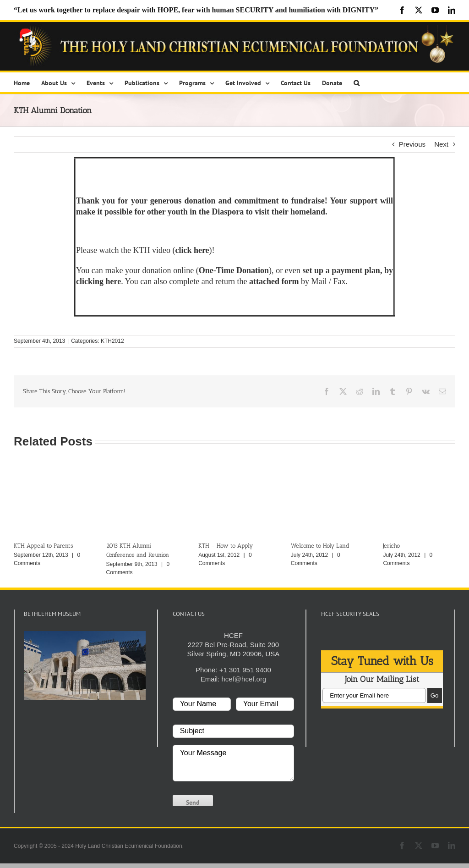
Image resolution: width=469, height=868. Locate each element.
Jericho (391, 546)
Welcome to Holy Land (320, 546)
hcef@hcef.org (244, 679)
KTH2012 (112, 341)
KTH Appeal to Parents (43, 546)
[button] (357, 82)
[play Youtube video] (85, 665)
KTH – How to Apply (226, 546)
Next (441, 144)
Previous (412, 144)
